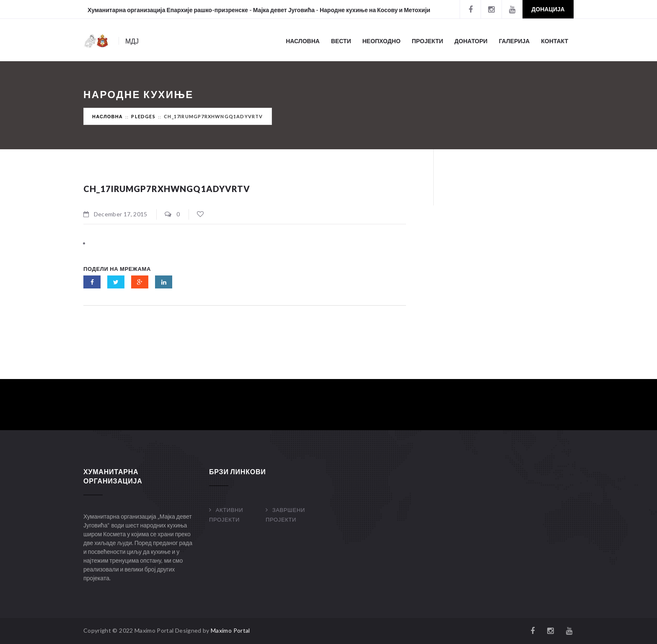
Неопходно (382, 41)
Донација (548, 9)
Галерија (514, 41)
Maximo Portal (230, 630)
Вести (341, 41)
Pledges (143, 116)
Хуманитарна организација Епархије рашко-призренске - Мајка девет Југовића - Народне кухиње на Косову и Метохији (259, 10)
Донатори (471, 41)
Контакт (555, 41)
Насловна (303, 41)
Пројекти (428, 41)
